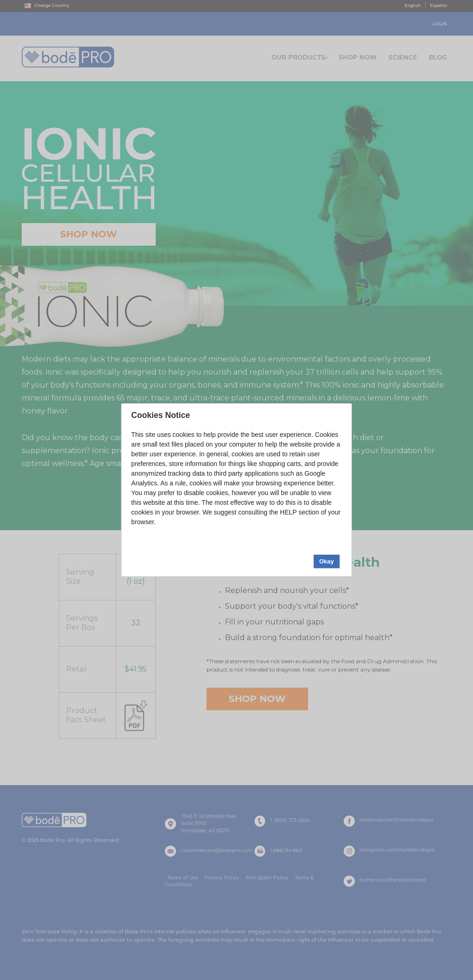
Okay (327, 238)
